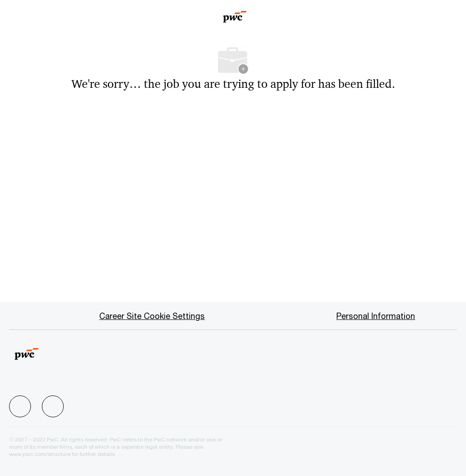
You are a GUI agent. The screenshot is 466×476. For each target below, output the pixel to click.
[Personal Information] (376, 316)
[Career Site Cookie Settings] (152, 316)
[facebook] (20, 406)
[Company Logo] (235, 14)
